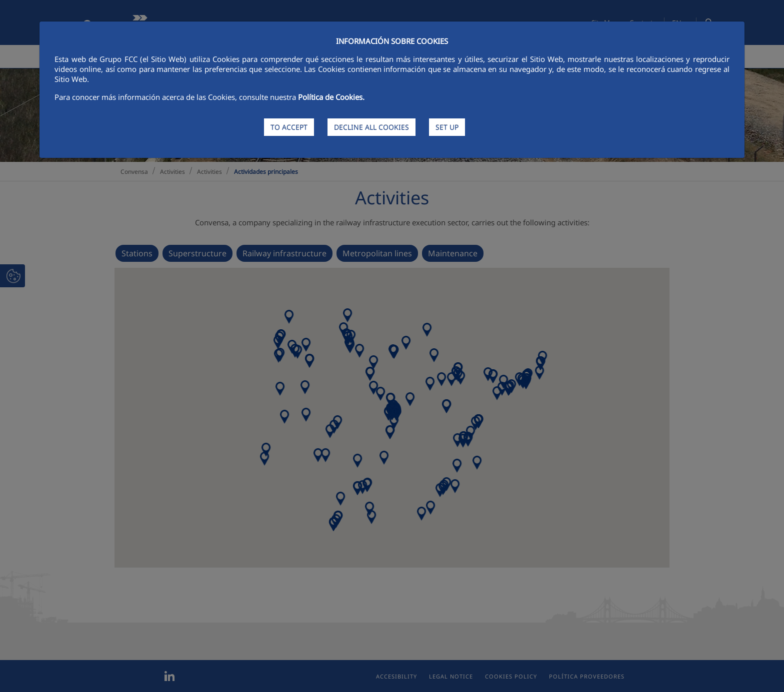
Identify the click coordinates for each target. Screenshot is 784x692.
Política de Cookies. (331, 97)
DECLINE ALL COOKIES (371, 127)
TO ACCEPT (289, 127)
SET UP (447, 127)
